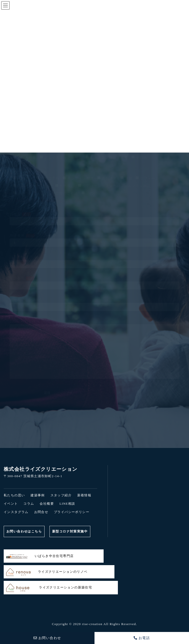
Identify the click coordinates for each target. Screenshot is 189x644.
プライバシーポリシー (72, 512)
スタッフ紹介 (61, 495)
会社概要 (47, 504)
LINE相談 (67, 504)
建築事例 (38, 495)
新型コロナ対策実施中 (70, 531)
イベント (11, 504)
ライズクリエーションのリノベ (47, 572)
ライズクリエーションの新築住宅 (49, 588)
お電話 (142, 638)
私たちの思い (14, 495)
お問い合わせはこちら (24, 531)
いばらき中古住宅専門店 (40, 556)
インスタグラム (16, 512)
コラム (29, 504)
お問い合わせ (47, 638)
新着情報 (84, 495)
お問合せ (41, 512)
